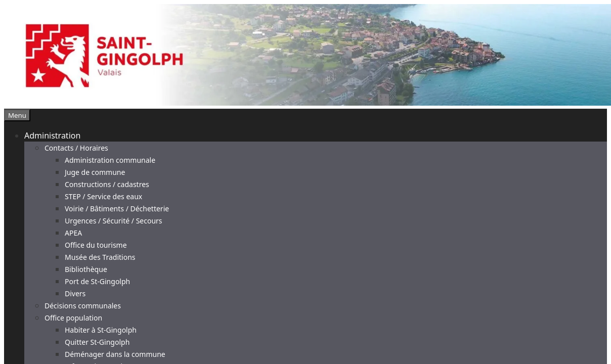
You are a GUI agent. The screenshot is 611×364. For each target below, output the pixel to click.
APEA (73, 233)
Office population (73, 318)
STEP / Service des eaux (103, 196)
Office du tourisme (96, 245)
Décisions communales (83, 306)
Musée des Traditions (100, 257)
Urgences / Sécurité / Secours (114, 221)
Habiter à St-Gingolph (101, 330)
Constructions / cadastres (107, 184)
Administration (52, 135)
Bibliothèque (86, 269)
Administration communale (110, 160)
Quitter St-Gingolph (97, 342)
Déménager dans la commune (115, 354)
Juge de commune (95, 172)
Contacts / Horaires (76, 148)
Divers (75, 293)
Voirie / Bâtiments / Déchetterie (117, 209)
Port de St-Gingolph (97, 281)
